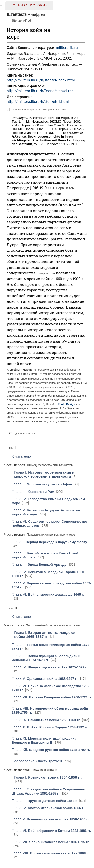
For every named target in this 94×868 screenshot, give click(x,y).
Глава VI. (48, 594)
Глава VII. (52, 697)
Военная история (29, 5)
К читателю (21, 456)
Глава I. (44, 474)
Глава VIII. (50, 853)
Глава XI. (44, 740)
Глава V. (45, 678)
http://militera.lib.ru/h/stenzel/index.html (41, 80)
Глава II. (42, 484)
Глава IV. (50, 667)
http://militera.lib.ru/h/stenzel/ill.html (38, 102)
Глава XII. (51, 750)
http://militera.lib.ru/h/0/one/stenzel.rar (40, 91)
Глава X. (50, 727)
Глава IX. (46, 720)
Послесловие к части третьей (37, 761)
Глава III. (33, 492)
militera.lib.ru (67, 47)
